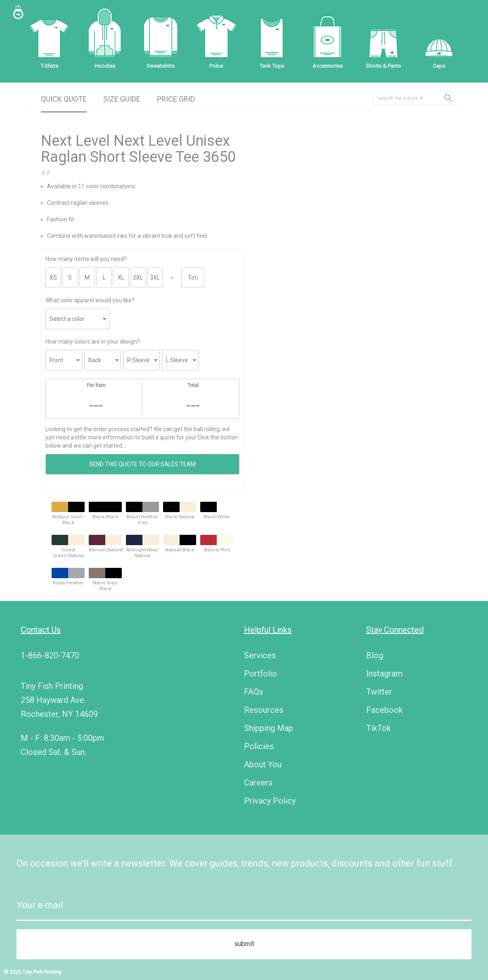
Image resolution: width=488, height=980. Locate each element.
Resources (264, 710)
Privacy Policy (270, 801)
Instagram (384, 674)
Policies (259, 746)
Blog (375, 655)
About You (263, 764)
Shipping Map (269, 728)
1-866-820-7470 (50, 655)
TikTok (379, 728)
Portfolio (261, 674)
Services (260, 655)
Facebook (385, 710)
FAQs (253, 692)
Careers (258, 783)
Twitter (379, 692)
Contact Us (41, 630)
